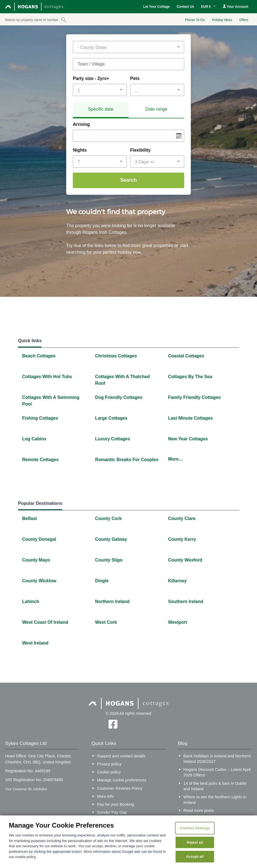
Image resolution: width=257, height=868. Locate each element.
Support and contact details (121, 756)
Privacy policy (109, 764)
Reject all (195, 842)
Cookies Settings (195, 828)
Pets (135, 78)
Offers (244, 20)
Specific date (101, 109)
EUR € (208, 7)
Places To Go (195, 20)
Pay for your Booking (116, 804)
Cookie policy (109, 772)
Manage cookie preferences (122, 780)
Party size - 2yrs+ (91, 78)
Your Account (235, 7)
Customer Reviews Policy (120, 788)
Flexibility (140, 150)
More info (106, 796)
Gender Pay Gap (112, 812)
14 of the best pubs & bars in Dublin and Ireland (215, 786)
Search (128, 180)
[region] (128, 842)
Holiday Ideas (222, 20)
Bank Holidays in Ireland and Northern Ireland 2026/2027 (217, 759)
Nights (80, 150)
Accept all (195, 857)
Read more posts (199, 810)
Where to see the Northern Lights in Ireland (215, 800)
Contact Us (185, 7)
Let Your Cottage (156, 7)
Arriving (81, 124)
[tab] (101, 110)
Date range (156, 109)
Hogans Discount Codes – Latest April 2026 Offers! (217, 772)
